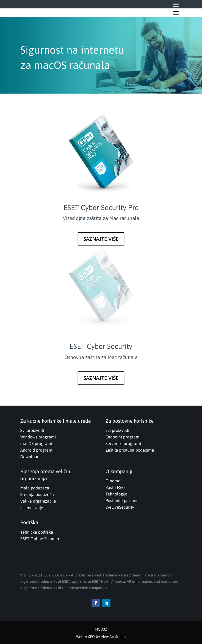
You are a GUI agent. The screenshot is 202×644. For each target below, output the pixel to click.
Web (80, 637)
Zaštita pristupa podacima (130, 450)
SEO (91, 637)
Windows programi (38, 437)
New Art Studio (113, 637)
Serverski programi (123, 443)
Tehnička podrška (37, 532)
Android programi (37, 450)
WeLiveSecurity (120, 507)
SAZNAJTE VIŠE (101, 239)
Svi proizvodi (32, 430)
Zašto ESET (116, 487)
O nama (113, 481)
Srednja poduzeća (37, 494)
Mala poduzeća (35, 488)
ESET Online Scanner (40, 539)
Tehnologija (117, 494)
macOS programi (36, 443)
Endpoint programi (123, 437)
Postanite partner (122, 500)
